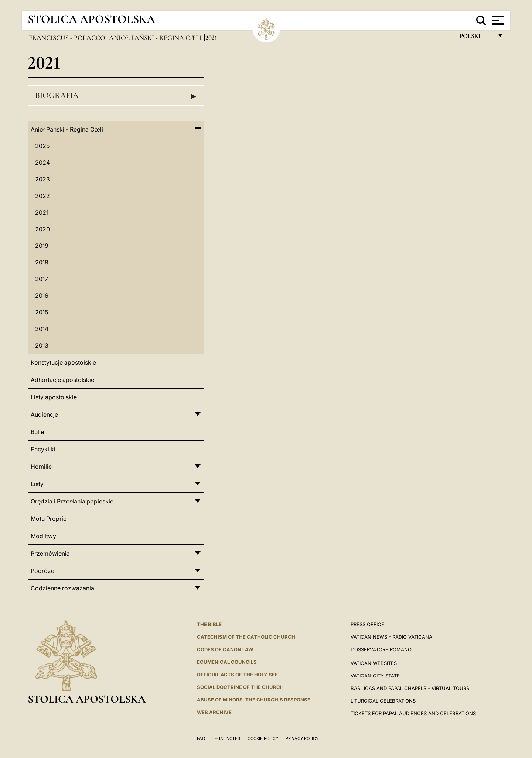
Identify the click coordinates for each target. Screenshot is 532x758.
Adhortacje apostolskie (62, 380)
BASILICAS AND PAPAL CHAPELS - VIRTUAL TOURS (410, 688)
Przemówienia (50, 553)
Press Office (367, 624)
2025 (42, 146)
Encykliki (43, 449)
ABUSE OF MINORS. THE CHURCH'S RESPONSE (254, 700)
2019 (42, 246)
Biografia (116, 96)
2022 (42, 196)
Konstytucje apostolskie (63, 362)
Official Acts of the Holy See (237, 675)
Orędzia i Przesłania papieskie (72, 501)
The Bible (209, 624)
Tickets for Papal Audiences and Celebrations (413, 713)
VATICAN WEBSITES (374, 663)
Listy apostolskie (54, 397)
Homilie (41, 467)
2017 (42, 279)
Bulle (37, 432)
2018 (42, 262)
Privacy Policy (302, 738)
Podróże (42, 571)
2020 (42, 229)
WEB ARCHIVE (214, 712)
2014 (42, 329)
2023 (42, 179)
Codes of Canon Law (225, 649)
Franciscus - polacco (68, 38)
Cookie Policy (263, 738)
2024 (42, 163)
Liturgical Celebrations (383, 701)
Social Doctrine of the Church (240, 687)
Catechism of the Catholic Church (246, 637)
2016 (42, 296)
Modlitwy (43, 536)
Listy (37, 484)
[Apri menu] (497, 20)
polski (476, 38)
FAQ (201, 738)
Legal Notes (226, 738)
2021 (42, 212)
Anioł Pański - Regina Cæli (156, 38)
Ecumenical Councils (227, 662)
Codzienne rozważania (62, 588)
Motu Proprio (49, 519)
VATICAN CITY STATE (375, 676)
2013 (42, 345)
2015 (42, 312)
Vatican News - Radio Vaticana (391, 637)
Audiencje (44, 414)
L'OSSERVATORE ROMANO (381, 649)
